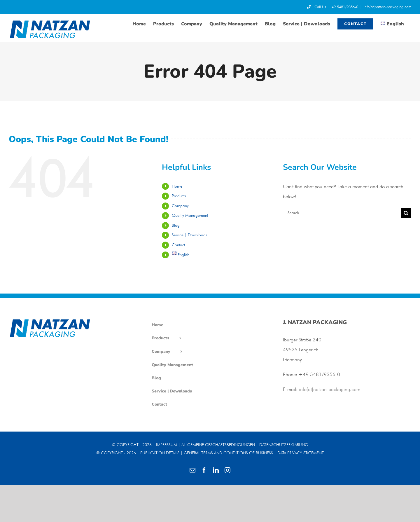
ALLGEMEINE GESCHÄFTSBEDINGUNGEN (218, 445)
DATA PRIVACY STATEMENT (301, 453)
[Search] (406, 213)
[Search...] (342, 213)
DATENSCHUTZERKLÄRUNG (284, 445)
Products (179, 196)
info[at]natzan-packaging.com (387, 7)
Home (177, 186)
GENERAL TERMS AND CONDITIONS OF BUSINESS (228, 453)
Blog (176, 225)
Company (180, 206)
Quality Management (190, 215)
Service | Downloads (189, 235)
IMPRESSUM (167, 445)
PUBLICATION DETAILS (160, 453)
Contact (178, 245)
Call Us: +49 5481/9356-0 (332, 7)
